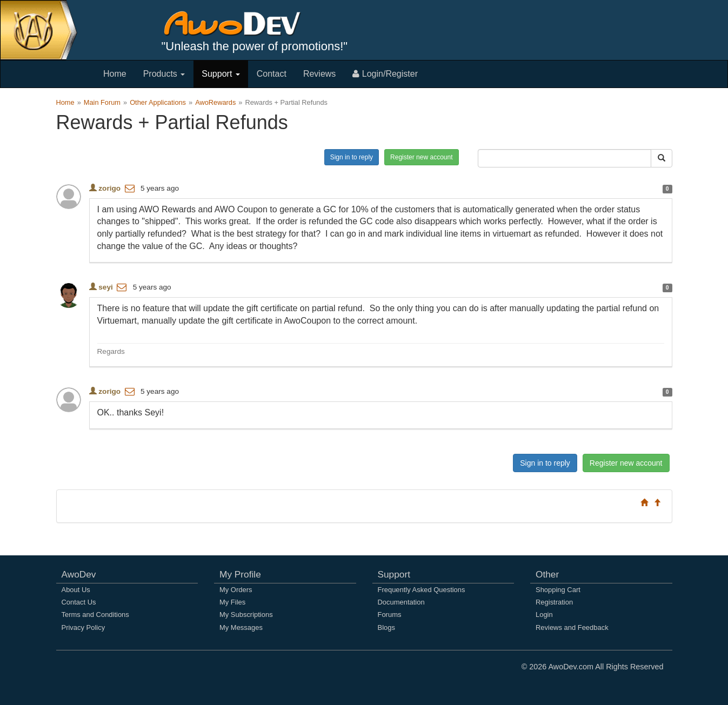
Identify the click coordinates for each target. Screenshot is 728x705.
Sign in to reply (352, 157)
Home (115, 74)
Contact (272, 74)
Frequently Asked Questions (422, 590)
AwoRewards (215, 102)
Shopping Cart (558, 590)
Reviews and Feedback (572, 627)
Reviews (319, 74)
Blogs (386, 627)
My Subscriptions (246, 615)
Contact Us (79, 602)
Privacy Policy (84, 627)
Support (221, 74)
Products (164, 74)
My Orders (236, 590)
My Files (232, 602)
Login (544, 615)
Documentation (401, 602)
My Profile (240, 574)
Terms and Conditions (95, 615)
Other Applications (158, 102)
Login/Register (385, 74)
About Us (76, 590)
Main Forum (102, 102)
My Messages (241, 627)
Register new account (421, 157)
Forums (390, 615)
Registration (554, 602)
